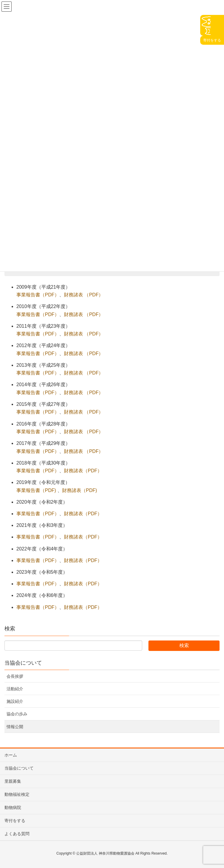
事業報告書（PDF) (36, 490)
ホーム (11, 755)
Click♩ (205, 25)
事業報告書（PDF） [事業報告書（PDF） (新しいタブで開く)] (38, 295)
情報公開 (15, 727)
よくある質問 (17, 834)
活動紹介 (15, 689)
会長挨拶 (15, 676)
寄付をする (15, 821)
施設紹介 (15, 701)
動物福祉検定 (17, 794)
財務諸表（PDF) (80, 490)
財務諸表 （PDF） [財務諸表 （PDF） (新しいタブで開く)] (84, 295)
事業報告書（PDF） (38, 471)
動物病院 (13, 807)
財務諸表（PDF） (83, 471)
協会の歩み (17, 714)
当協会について (23, 663)
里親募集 (13, 781)
